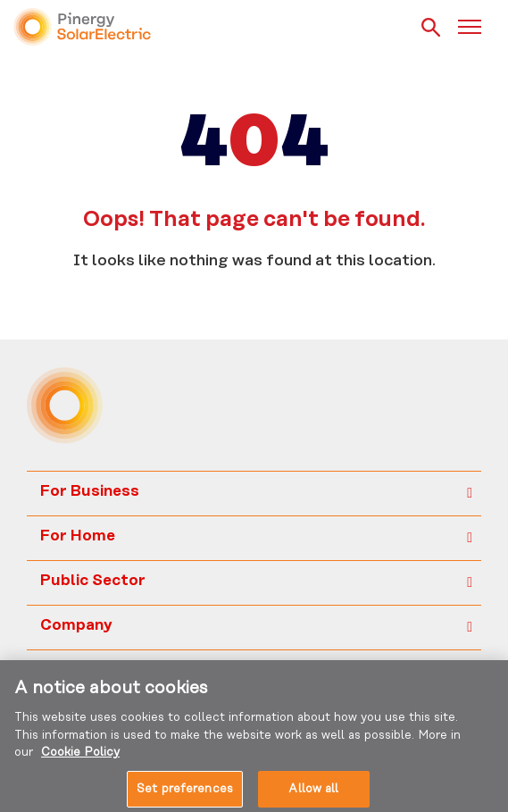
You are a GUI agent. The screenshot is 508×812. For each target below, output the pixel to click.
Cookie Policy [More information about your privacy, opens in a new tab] (80, 757)
